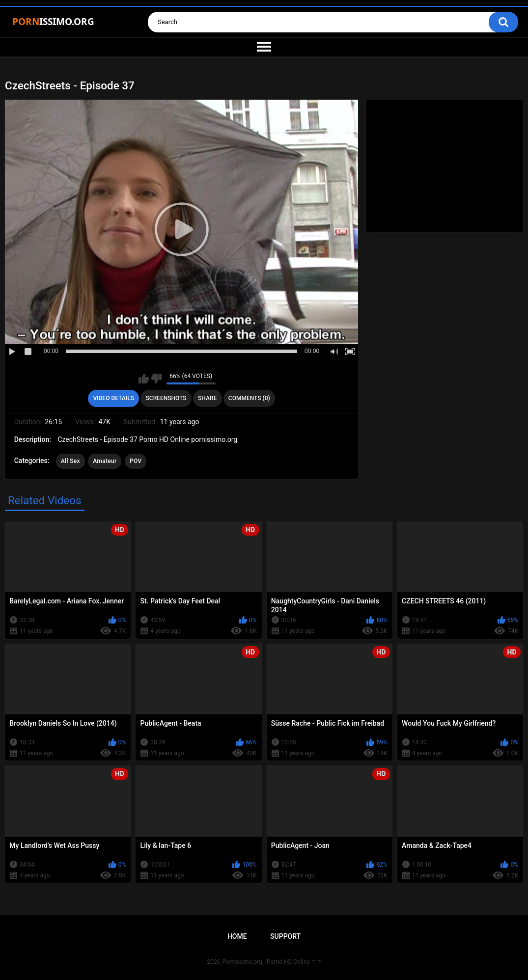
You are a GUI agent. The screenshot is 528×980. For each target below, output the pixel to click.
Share (207, 398)
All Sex (70, 461)
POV (136, 461)
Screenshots (166, 398)
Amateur (105, 461)
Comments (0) (249, 398)
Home (237, 936)
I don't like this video (156, 379)
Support (285, 936)
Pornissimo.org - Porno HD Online (266, 962)
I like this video (144, 379)
